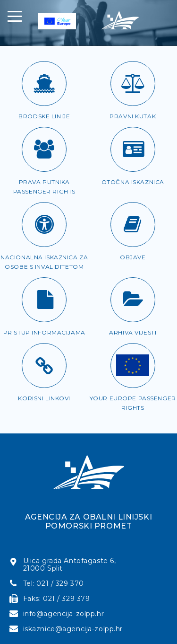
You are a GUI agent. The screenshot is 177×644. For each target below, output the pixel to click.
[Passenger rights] (133, 366)
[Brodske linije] (44, 84)
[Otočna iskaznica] (133, 149)
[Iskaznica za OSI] (44, 225)
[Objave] (133, 225)
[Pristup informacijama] (44, 300)
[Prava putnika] (44, 149)
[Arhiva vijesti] (133, 300)
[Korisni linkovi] (44, 366)
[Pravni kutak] (133, 84)
